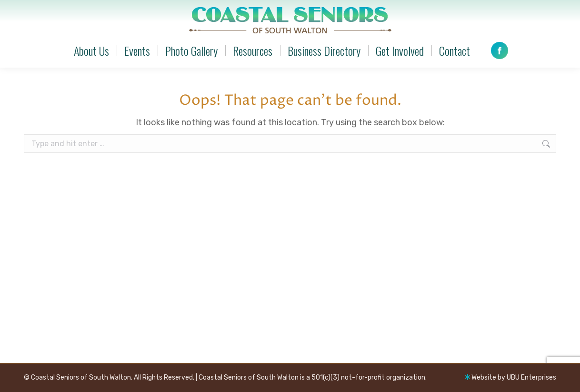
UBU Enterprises (531, 377)
